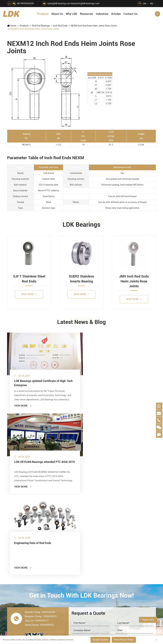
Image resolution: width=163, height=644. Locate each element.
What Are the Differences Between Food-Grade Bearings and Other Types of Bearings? (142, 584)
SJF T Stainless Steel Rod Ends (29, 279)
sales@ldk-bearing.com (59, 3)
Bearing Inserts (17, 573)
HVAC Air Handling (61, 545)
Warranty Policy (105, 589)
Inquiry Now (148, 620)
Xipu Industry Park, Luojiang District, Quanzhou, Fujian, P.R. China (136, 625)
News (100, 554)
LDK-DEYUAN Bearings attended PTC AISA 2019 (63, 364)
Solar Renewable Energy (61, 583)
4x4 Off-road (88, 578)
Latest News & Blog (81, 322)
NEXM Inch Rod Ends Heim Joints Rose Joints (94, 26)
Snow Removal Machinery (88, 549)
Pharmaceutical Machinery (61, 564)
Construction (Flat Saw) (75, 554)
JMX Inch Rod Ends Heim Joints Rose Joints (134, 281)
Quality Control (105, 570)
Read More (29, 294)
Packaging (60, 554)
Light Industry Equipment (88, 569)
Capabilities (103, 579)
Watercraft (87, 598)
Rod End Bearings (41, 26)
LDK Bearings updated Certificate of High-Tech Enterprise (23, 369)
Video (123, 559)
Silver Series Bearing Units (23, 564)
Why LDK (72, 14)
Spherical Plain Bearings (22, 583)
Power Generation (75, 593)
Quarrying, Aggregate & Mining (75, 545)
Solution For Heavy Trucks (61, 588)
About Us (57, 14)
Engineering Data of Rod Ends (99, 362)
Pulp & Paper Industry (75, 573)
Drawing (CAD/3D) (130, 564)
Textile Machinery (88, 583)
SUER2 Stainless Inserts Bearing (81, 279)
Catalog (124, 554)
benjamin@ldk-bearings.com (85, 3)
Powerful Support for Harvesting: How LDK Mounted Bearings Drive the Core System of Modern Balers (142, 599)
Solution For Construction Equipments (88, 588)
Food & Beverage (88, 545)
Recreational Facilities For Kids (88, 559)
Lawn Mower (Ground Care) (61, 569)
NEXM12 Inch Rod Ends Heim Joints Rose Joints (35, 29)
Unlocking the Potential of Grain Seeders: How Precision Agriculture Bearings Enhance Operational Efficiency (142, 594)
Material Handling (75, 549)
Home (13, 26)
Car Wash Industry (88, 554)
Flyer (123, 549)
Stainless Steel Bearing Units (24, 549)
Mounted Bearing (18, 545)
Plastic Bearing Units (20, 554)
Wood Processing (88, 564)
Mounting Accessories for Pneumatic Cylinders (31, 588)
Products (43, 14)
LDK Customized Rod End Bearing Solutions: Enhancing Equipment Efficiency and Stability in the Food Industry (142, 589)
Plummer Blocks (18, 569)
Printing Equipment (75, 564)
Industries (102, 14)
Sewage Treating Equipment (61, 559)
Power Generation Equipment (61, 573)
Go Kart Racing (75, 578)
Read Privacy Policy (124, 640)
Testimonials (104, 584)
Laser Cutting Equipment (61, 598)
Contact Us (130, 14)
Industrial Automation (75, 583)
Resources (87, 14)
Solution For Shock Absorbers (75, 588)
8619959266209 (25, 3)
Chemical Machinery (75, 559)
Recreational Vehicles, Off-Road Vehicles (61, 593)
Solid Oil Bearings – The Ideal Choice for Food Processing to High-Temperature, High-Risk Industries (142, 579)
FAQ (123, 545)
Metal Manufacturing (88, 573)
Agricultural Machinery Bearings (61, 549)
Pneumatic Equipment (88, 593)
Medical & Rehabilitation (75, 569)
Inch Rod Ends (60, 26)
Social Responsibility (108, 549)
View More (23, 397)
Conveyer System (61, 578)
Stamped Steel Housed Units (24, 559)
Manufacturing (105, 575)
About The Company (108, 545)
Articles (116, 14)
